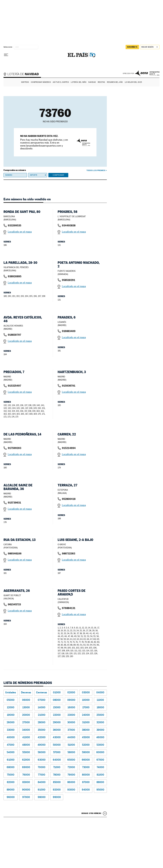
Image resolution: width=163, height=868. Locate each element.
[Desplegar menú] (6, 55)
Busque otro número (91, 813)
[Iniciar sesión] (150, 47)
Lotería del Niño (79, 82)
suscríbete (132, 47)
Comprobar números (41, 82)
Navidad (92, 82)
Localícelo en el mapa (20, 232)
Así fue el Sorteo (61, 82)
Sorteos (25, 82)
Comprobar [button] (58, 175)
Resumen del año (115, 82)
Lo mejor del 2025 (133, 82)
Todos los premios (96, 170)
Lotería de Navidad (23, 74)
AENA (147, 73)
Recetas (101, 82)
